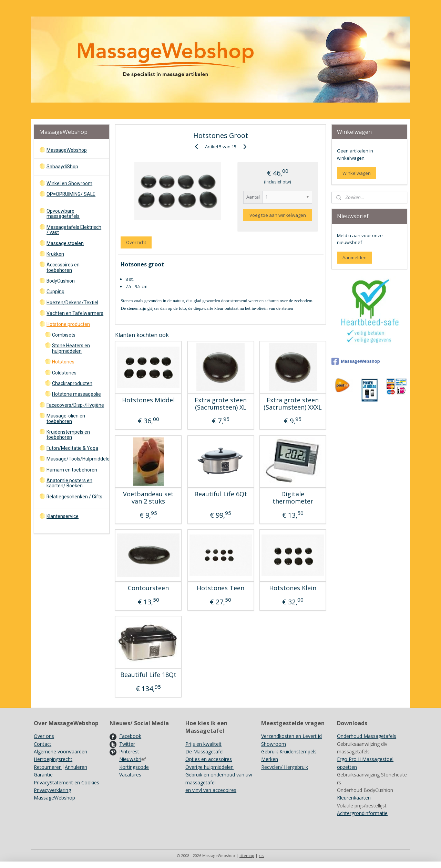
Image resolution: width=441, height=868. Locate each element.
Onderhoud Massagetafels (367, 736)
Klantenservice (63, 516)
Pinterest (129, 751)
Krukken (55, 254)
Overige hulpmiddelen (209, 767)
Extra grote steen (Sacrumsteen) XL (220, 404)
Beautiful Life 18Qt (148, 675)
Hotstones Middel (148, 400)
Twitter (127, 744)
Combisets (64, 335)
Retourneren (48, 767)
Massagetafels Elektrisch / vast (74, 230)
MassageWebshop (67, 150)
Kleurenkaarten (354, 798)
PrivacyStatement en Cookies (66, 782)
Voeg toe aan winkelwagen (278, 215)
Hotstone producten (68, 324)
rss (261, 855)
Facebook (130, 736)
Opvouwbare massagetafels (63, 214)
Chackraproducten (72, 383)
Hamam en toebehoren (72, 470)
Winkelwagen (357, 173)
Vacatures (130, 775)
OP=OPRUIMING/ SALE (71, 194)
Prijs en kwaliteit (203, 744)
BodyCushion (61, 281)
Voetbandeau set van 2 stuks (148, 498)
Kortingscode (134, 767)
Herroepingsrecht (53, 759)
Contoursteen (148, 588)
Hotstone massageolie (76, 394)
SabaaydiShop (62, 167)
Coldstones (64, 373)
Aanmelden (355, 257)
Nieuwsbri (130, 759)
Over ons (44, 736)
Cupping (55, 292)
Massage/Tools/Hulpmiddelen (78, 459)
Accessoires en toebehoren (63, 267)
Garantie (43, 775)
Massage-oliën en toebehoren (66, 418)
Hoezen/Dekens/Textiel (72, 303)
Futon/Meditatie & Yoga (72, 448)
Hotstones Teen (220, 588)
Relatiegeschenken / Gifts (74, 497)
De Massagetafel (204, 751)
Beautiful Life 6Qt (220, 494)
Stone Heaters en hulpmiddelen (71, 348)
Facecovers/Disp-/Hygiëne (75, 405)
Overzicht (136, 242)
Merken (270, 759)
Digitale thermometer (293, 498)
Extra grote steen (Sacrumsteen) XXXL (293, 404)
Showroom (274, 744)
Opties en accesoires (209, 759)
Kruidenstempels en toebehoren (68, 435)
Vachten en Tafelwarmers (75, 313)
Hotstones (63, 362)
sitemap (247, 855)
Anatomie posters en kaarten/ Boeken (69, 483)
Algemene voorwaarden (60, 751)
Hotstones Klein (293, 588)
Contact (43, 744)
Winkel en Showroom (69, 183)
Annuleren (76, 767)
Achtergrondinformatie (362, 813)
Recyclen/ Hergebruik (285, 767)
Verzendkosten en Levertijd (291, 736)
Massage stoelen (65, 243)
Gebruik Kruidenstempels (289, 751)
